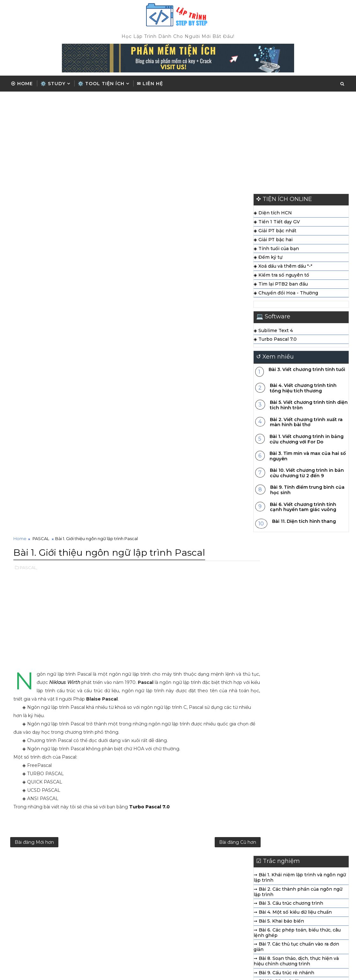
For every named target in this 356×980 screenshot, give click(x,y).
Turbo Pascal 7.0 (149, 466)
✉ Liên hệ (150, 84)
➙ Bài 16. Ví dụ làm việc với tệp (193, 697)
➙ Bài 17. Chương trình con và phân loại (203, 706)
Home (20, 198)
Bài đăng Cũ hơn (214, 503)
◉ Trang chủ (254, 880)
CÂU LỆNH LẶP (155, 881)
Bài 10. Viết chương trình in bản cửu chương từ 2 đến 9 (307, 475)
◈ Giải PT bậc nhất (275, 232)
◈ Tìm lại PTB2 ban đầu (281, 285)
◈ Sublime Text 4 (273, 332)
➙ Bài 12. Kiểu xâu (178, 661)
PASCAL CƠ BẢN (156, 894)
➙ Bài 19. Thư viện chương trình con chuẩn (199, 732)
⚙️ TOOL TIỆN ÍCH (101, 84)
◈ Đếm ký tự (268, 259)
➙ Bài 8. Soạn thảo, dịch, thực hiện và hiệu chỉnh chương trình (200, 623)
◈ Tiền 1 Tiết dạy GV (277, 223)
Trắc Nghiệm (151, 906)
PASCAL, (29, 226)
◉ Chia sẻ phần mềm (264, 912)
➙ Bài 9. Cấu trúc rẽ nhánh (188, 635)
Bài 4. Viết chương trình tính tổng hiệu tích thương (303, 390)
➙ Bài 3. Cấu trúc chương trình (193, 566)
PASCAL (41, 198)
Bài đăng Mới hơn (34, 503)
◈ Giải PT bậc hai (273, 241)
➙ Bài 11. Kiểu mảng (180, 653)
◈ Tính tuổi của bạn (276, 250)
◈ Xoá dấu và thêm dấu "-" (283, 268)
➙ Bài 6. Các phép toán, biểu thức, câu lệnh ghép (201, 595)
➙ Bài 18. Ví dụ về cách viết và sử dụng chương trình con (201, 717)
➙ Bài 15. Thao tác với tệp (187, 688)
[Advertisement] (178, 141)
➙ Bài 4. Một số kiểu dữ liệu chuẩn (197, 575)
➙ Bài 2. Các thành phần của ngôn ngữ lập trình (202, 554)
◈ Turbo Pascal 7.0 (275, 341)
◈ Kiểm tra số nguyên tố (281, 276)
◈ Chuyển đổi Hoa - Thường (286, 294)
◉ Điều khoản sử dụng (266, 902)
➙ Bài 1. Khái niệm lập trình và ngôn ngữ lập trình (204, 540)
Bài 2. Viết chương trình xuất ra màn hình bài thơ (306, 423)
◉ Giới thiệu (254, 891)
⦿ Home (22, 84)
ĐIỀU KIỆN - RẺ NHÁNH (166, 919)
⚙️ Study (53, 84)
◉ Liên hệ (252, 923)
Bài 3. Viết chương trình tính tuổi (307, 371)
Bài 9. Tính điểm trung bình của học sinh (307, 491)
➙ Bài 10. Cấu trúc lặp (182, 644)
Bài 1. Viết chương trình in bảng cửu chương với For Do (307, 440)
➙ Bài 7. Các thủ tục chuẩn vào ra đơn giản (201, 609)
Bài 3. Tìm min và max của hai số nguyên (308, 457)
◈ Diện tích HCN (273, 214)
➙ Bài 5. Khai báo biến (183, 583)
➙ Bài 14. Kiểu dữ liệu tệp (186, 679)
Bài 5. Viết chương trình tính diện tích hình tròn (309, 407)
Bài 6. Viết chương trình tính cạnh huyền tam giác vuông (303, 508)
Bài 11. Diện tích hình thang (304, 523)
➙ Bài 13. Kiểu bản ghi (183, 670)
